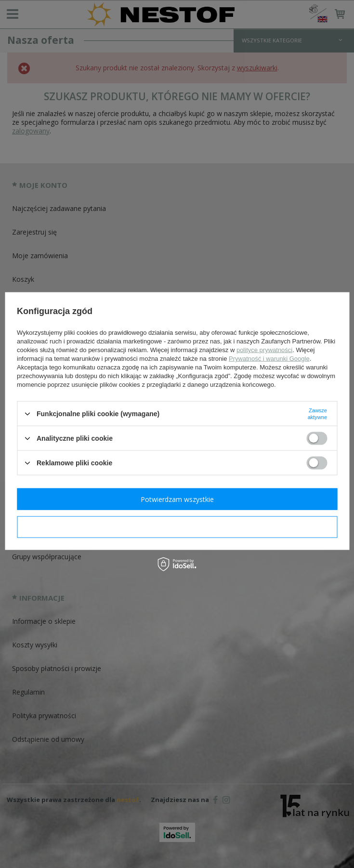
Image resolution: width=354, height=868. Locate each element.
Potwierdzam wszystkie (177, 499)
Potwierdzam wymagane (177, 527)
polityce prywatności (264, 350)
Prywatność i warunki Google (269, 359)
